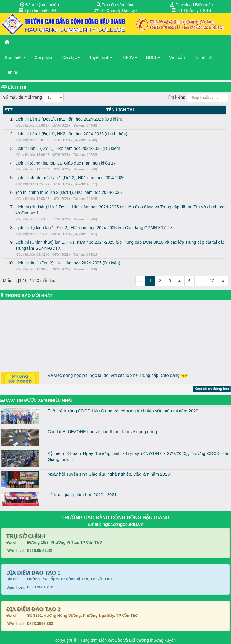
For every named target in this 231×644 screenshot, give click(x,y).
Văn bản (177, 57)
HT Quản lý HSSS (191, 10)
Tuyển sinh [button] (101, 57)
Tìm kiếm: (197, 98)
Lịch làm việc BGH (39, 10)
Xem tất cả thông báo (212, 389)
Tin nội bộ (203, 57)
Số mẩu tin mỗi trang (33, 98)
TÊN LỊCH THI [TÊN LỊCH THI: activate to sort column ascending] (120, 110)
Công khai (44, 57)
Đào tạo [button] (71, 57)
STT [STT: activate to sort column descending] (8, 110)
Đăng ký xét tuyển (39, 5)
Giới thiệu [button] (15, 57)
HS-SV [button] (129, 57)
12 (212, 281)
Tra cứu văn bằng (116, 5)
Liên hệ (11, 72)
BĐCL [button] (153, 57)
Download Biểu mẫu (192, 5)
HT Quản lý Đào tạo (116, 10)
